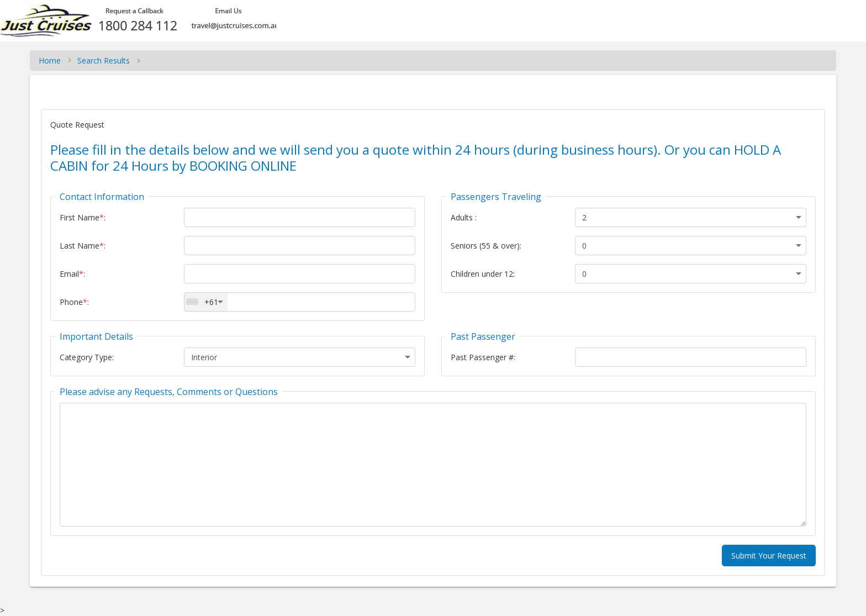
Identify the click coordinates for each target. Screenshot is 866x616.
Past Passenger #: (483, 357)
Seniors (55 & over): (486, 246)
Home (50, 60)
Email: (72, 274)
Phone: (74, 302)
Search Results (104, 60)
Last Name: (83, 246)
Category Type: (87, 357)
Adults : (464, 217)
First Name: (83, 217)
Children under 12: (483, 274)
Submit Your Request (769, 556)
